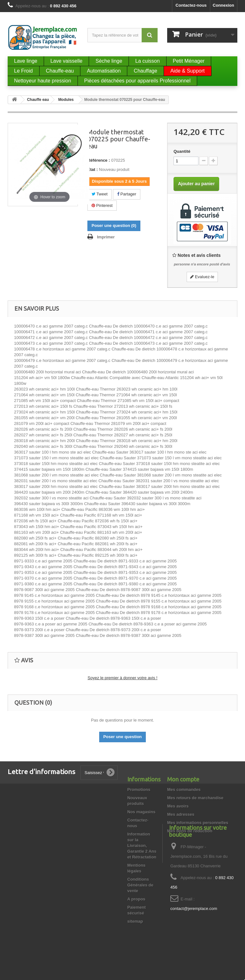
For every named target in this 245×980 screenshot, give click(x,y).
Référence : (99, 160)
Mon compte (183, 779)
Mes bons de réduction (190, 831)
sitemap (135, 921)
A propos (136, 899)
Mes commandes (184, 790)
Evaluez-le (202, 277)
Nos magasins (141, 812)
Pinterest (102, 205)
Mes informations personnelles (198, 823)
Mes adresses (181, 814)
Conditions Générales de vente (140, 885)
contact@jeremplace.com (194, 938)
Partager (127, 194)
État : (93, 169)
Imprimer (106, 237)
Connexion (223, 5)
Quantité (182, 151)
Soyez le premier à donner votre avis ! (123, 678)
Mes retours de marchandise (195, 798)
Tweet (100, 194)
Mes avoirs (178, 806)
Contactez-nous (191, 5)
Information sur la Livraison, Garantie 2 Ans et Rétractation (142, 846)
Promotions (139, 790)
